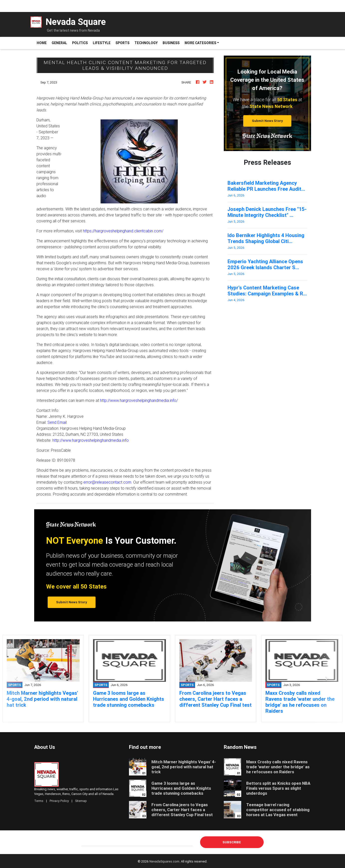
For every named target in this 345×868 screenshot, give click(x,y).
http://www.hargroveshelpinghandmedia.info (91, 440)
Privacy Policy (59, 801)
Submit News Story (267, 121)
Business (171, 43)
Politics (80, 43)
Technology (146, 43)
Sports (122, 43)
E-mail (87, 842)
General (59, 43)
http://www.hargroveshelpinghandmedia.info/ (139, 400)
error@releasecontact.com (107, 482)
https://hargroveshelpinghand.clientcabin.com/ (123, 231)
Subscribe (232, 842)
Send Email (57, 422)
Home (43, 43)
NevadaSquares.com (164, 861)
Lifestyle (102, 43)
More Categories (200, 43)
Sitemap (81, 801)
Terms (39, 801)
